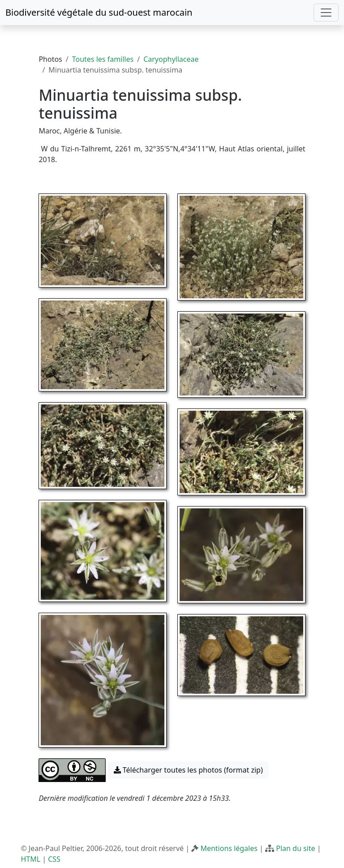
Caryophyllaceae (171, 59)
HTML (30, 859)
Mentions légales (229, 848)
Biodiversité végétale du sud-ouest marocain (99, 12)
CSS (54, 859)
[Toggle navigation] (326, 13)
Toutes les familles (103, 59)
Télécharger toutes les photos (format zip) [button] (188, 770)
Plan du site (295, 848)
